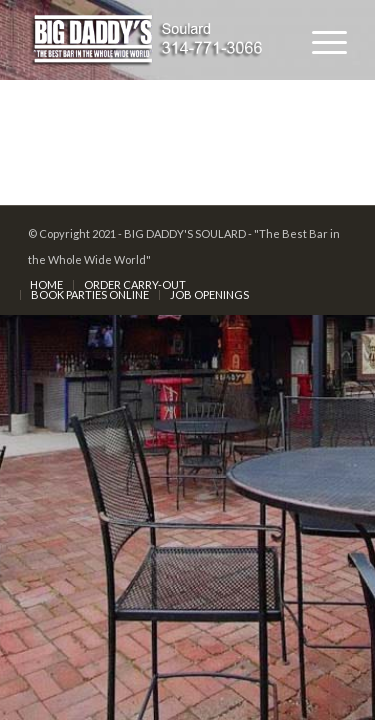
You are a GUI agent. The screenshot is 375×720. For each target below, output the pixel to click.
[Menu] (319, 40)
